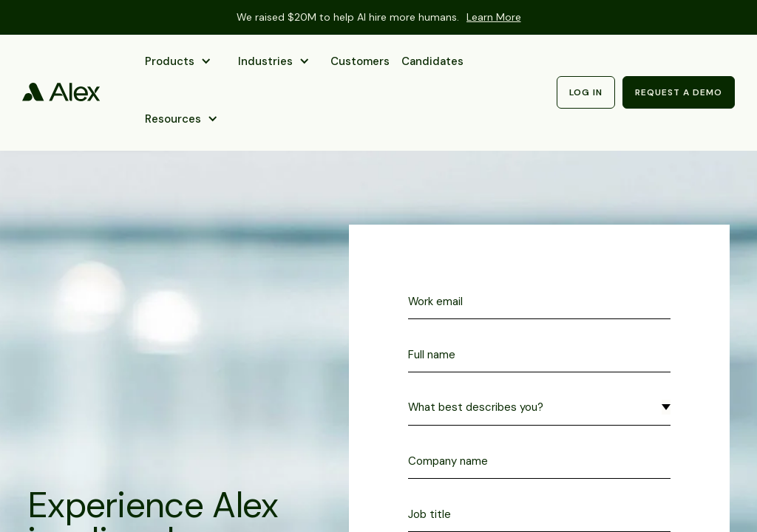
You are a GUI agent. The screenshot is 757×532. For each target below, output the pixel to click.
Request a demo (679, 92)
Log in (586, 92)
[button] (180, 64)
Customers (360, 61)
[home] (61, 92)
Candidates (432, 61)
